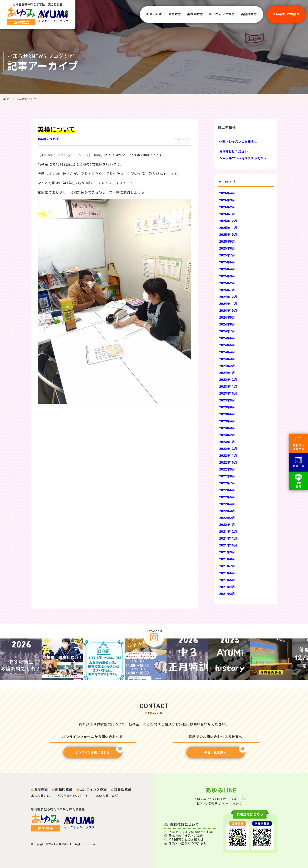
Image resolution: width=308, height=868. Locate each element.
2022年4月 (227, 504)
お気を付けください (234, 152)
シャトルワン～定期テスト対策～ (243, 158)
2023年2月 (227, 435)
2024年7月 (227, 331)
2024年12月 (228, 297)
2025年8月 (227, 249)
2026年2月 (227, 207)
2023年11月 (228, 387)
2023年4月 (227, 421)
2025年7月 (227, 255)
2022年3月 (227, 511)
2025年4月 (227, 269)
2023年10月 (228, 394)
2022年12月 (228, 449)
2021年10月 (228, 546)
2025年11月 (228, 228)
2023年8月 (227, 407)
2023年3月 (227, 428)
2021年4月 (227, 587)
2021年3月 (227, 594)
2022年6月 (227, 490)
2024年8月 (227, 325)
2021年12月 (228, 532)
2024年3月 (227, 359)
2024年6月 (227, 338)
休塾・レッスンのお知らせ (238, 142)
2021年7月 (227, 566)
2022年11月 (228, 456)
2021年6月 (227, 573)
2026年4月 (227, 193)
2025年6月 (227, 262)
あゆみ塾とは (41, 796)
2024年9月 (227, 318)
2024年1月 (227, 373)
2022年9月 (227, 470)
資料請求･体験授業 (286, 14)
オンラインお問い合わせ (98, 751)
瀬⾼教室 (175, 14)
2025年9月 (227, 242)
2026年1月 (227, 214)
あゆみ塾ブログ (107, 796)
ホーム (11, 99)
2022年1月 (227, 525)
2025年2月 (227, 283)
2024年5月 (227, 345)
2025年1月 (227, 290)
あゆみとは (154, 14)
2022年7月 (227, 483)
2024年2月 (227, 366)
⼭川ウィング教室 (222, 14)
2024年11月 (228, 304)
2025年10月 (228, 235)
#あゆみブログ (48, 139)
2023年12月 (228, 380)
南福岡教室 (195, 14)
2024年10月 (228, 311)
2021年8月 (227, 559)
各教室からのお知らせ (73, 796)
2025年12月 (228, 221)
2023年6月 (227, 414)
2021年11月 (228, 539)
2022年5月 (227, 497)
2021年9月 (227, 552)
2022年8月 (227, 476)
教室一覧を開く (225, 751)
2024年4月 (227, 352)
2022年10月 (228, 463)
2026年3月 (227, 200)
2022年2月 (227, 518)
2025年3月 (227, 276)
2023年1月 (227, 442)
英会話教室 (249, 14)
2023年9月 (227, 401)
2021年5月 (227, 580)
